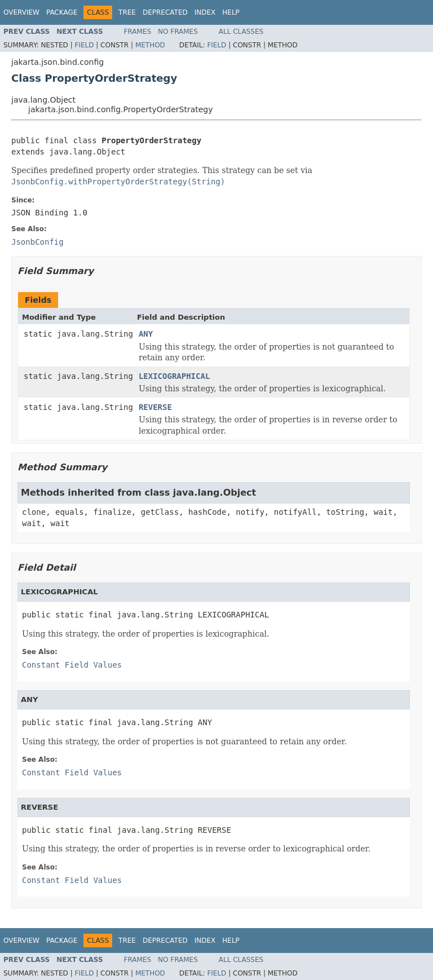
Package (62, 12)
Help (231, 12)
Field (84, 45)
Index (205, 12)
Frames (138, 32)
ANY (146, 334)
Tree (127, 12)
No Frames (178, 32)
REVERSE (155, 407)
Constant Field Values (72, 665)
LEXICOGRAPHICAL (174, 376)
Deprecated (165, 12)
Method (150, 45)
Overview (21, 12)
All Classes (241, 32)
